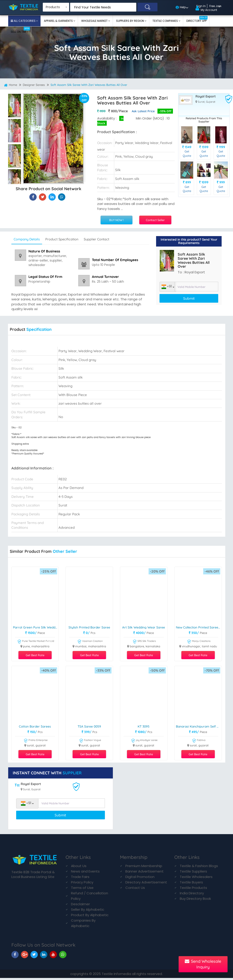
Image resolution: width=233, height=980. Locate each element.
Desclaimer (80, 906)
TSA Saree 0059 (89, 727)
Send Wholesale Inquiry (203, 964)
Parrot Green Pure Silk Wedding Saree (36, 627)
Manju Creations (199, 642)
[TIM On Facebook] (15, 956)
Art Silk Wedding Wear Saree (144, 627)
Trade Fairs (80, 879)
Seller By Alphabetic (88, 911)
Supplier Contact (109, 239)
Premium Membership (144, 868)
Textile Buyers (191, 884)
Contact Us (135, 890)
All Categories (25, 21)
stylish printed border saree (90, 627)
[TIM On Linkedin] (44, 956)
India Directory (192, 895)
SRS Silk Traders (144, 642)
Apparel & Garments (59, 21)
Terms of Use (82, 890)
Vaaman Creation (90, 642)
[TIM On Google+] (25, 956)
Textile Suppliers (193, 873)
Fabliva (199, 741)
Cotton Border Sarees (35, 727)
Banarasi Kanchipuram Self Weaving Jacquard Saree (199, 727)
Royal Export (206, 96)
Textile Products (193, 890)
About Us (79, 868)
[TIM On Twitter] (34, 956)
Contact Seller (155, 220)
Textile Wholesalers (196, 879)
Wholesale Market (95, 21)
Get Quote (187, 153)
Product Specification (69, 239)
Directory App (197, 19)
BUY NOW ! (116, 220)
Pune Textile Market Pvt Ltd (36, 642)
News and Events (85, 873)
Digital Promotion (140, 879)
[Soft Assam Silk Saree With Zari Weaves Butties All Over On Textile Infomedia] (33, 199)
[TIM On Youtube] (53, 956)
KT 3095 (144, 727)
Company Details (29, 239)
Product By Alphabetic (90, 917)
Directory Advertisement (146, 884)
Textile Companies (166, 21)
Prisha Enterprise (36, 741)
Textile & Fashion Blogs (199, 868)
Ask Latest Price (142, 111)
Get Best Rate (35, 655)
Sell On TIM (20, 30)
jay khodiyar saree (144, 741)
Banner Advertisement (144, 873)
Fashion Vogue (90, 741)
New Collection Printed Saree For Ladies (199, 627)
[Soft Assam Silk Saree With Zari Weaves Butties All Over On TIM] (52, 199)
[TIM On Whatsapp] (63, 956)
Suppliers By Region (130, 21)
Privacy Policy (82, 884)
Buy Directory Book (195, 901)
